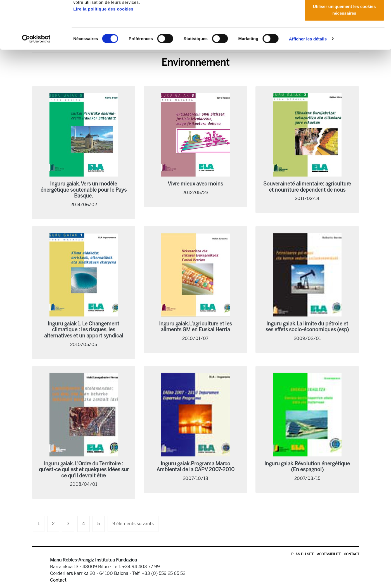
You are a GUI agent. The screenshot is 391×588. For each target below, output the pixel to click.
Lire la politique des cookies (103, 54)
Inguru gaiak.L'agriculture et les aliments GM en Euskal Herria (195, 327)
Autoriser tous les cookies (344, 15)
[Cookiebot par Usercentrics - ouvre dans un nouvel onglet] (36, 84)
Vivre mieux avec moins (195, 184)
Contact (351, 554)
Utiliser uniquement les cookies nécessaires (344, 55)
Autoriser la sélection (344, 33)
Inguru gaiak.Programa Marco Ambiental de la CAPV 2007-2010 (195, 467)
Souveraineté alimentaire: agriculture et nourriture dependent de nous (307, 187)
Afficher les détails (308, 84)
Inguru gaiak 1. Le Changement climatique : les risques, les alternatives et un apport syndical (84, 330)
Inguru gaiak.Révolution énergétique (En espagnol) (307, 467)
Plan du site (303, 554)
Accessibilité (329, 554)
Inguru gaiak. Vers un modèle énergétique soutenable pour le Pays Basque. (84, 190)
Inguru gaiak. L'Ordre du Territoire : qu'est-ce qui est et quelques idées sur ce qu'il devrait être (84, 470)
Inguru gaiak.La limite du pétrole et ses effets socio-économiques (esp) (307, 327)
